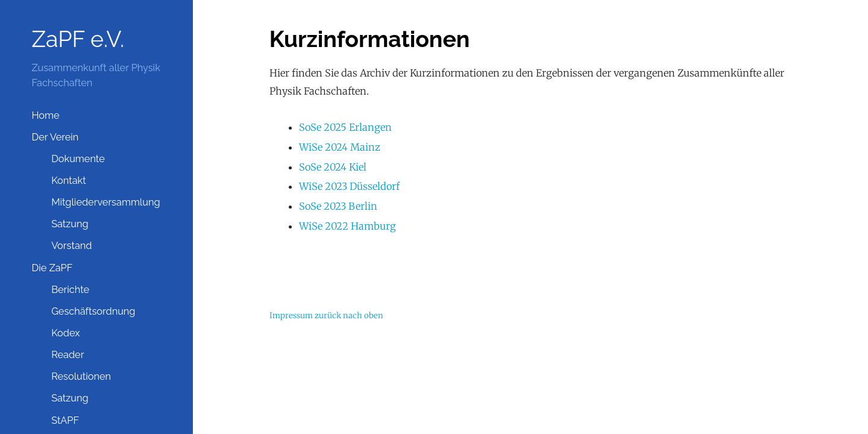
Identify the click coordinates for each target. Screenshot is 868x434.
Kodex (65, 333)
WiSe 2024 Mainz (340, 147)
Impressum (291, 316)
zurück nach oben (349, 316)
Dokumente (78, 159)
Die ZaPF (52, 268)
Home (45, 115)
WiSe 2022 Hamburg (348, 226)
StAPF (65, 420)
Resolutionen (81, 376)
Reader (68, 355)
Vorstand (71, 246)
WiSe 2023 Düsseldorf (349, 186)
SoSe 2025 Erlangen (345, 127)
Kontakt (69, 181)
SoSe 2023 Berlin (338, 206)
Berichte (70, 290)
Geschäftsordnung (93, 311)
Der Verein (55, 137)
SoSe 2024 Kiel (333, 167)
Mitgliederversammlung (105, 202)
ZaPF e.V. (78, 39)
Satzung (70, 224)
